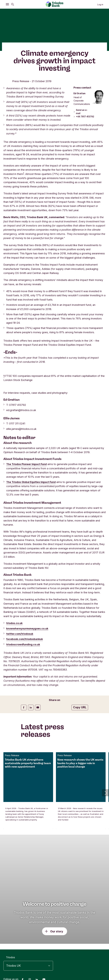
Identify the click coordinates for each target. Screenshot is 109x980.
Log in (100, 4)
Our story (57, 931)
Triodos (10, 957)
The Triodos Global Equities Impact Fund (32, 482)
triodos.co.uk (15, 623)
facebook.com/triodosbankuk (25, 639)
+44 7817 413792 (84, 117)
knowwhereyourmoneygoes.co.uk (28, 628)
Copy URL (80, 707)
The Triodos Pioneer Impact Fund (27, 464)
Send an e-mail (80, 112)
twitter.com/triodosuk (20, 634)
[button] (105, 793)
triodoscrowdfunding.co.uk (24, 644)
